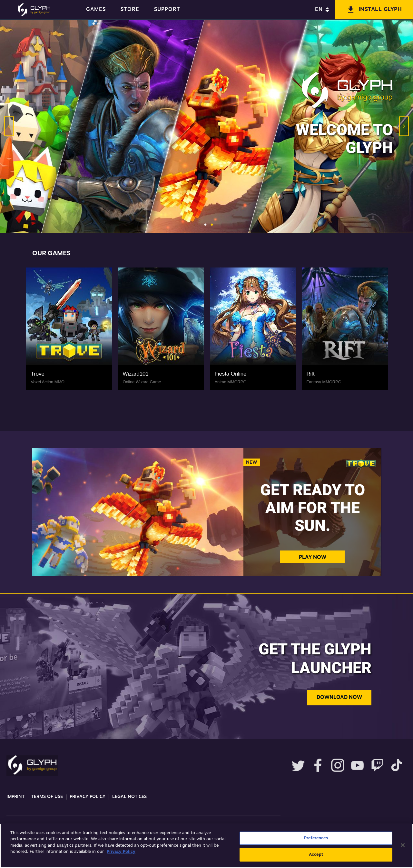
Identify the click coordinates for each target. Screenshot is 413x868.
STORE (130, 10)
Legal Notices (129, 797)
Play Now (313, 558)
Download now (339, 698)
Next (404, 126)
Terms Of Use (47, 797)
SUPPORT (167, 10)
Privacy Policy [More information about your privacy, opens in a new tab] (121, 852)
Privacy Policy (88, 797)
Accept (316, 855)
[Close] (403, 845)
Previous (9, 126)
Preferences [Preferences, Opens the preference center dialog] (316, 838)
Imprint (15, 797)
